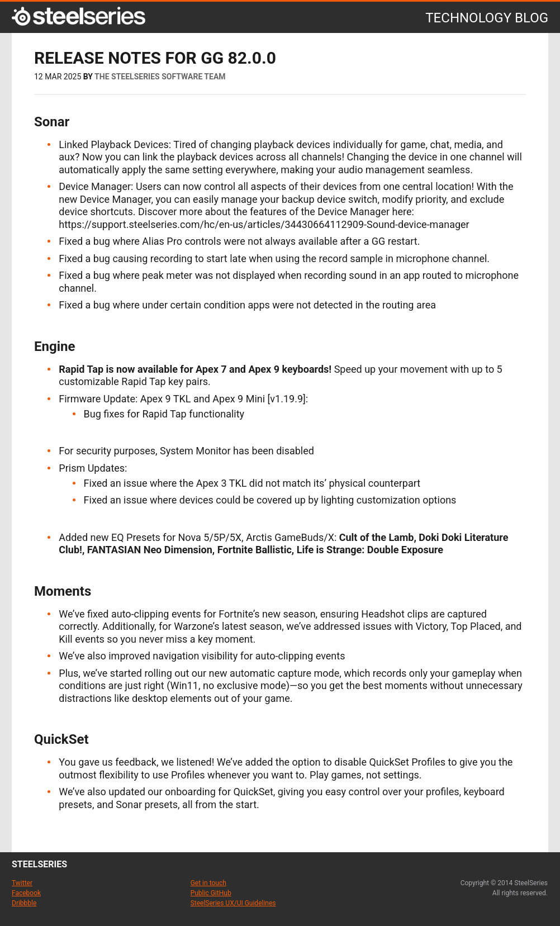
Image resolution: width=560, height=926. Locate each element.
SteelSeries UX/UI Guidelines (233, 903)
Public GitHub (211, 893)
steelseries (39, 864)
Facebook (26, 893)
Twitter (22, 883)
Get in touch (208, 883)
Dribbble (24, 903)
